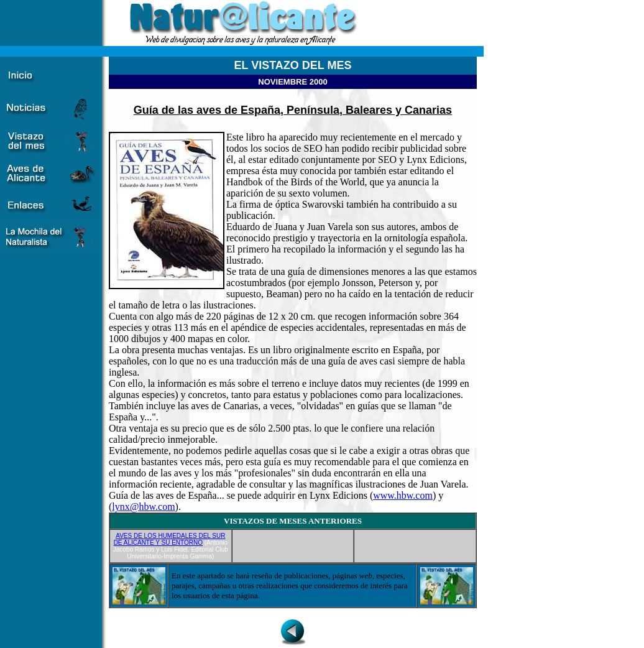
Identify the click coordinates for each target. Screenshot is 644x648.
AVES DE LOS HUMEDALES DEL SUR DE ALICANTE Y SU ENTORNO (170, 539)
